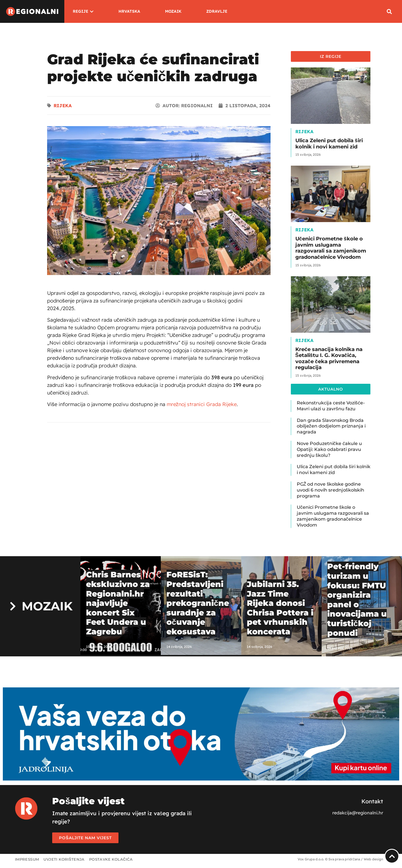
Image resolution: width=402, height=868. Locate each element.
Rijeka (63, 106)
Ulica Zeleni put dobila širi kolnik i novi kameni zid (329, 144)
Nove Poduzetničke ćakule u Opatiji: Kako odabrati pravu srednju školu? (329, 449)
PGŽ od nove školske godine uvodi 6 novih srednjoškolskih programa (330, 490)
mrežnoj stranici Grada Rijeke (202, 404)
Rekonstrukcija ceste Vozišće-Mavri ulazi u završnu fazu (331, 406)
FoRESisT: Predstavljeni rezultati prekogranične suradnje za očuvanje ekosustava (198, 603)
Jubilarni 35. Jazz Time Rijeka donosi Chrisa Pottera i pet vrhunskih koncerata (280, 608)
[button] (389, 11)
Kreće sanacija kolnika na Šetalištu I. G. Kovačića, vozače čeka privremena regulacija (329, 359)
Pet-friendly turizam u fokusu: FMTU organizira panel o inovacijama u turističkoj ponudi (357, 600)
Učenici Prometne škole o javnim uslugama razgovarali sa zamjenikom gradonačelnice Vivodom (331, 248)
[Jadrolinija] (201, 779)
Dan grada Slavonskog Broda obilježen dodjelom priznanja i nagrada (331, 426)
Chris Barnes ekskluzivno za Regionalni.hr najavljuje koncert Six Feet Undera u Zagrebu (118, 603)
